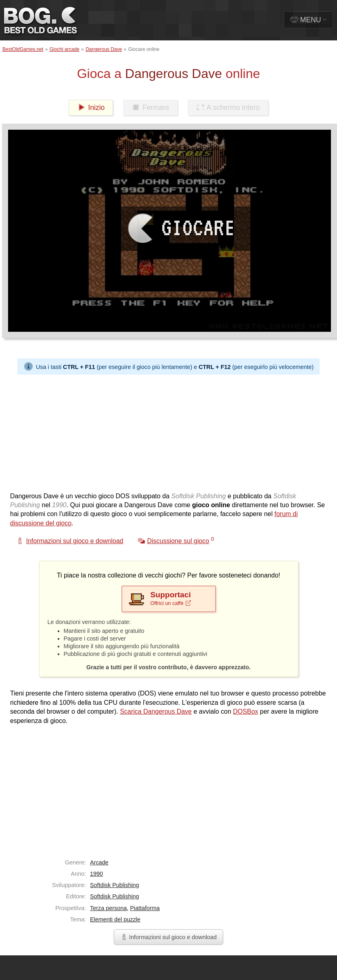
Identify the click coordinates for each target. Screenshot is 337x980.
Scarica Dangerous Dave (156, 711)
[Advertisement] (133, 431)
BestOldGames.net (23, 49)
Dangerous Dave (104, 49)
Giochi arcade (65, 49)
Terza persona (108, 908)
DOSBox (245, 711)
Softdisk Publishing (115, 885)
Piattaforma (145, 908)
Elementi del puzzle (115, 919)
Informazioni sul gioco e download (168, 937)
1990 (96, 874)
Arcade (99, 862)
